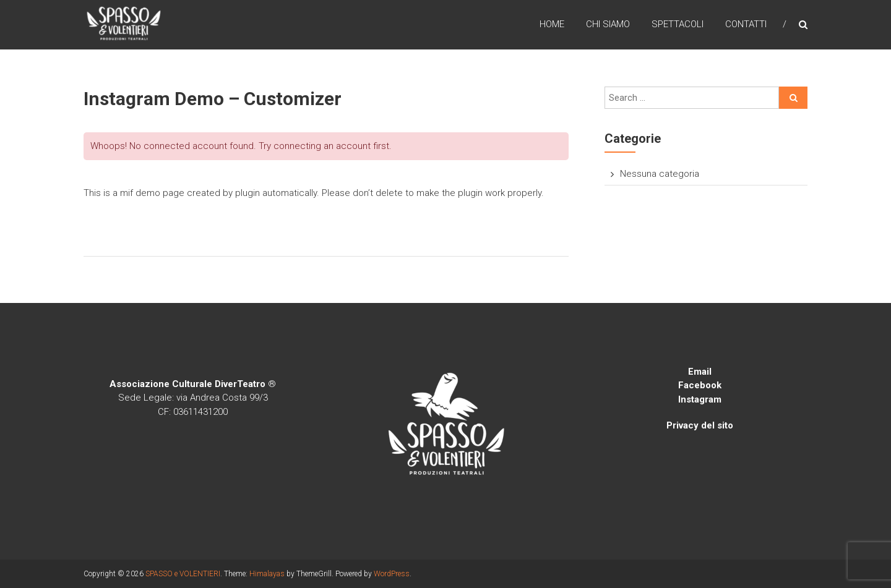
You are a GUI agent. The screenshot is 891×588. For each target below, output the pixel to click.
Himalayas (267, 574)
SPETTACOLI (678, 24)
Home (552, 24)
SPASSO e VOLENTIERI (183, 574)
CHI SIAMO (608, 24)
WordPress (392, 574)
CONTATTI (746, 24)
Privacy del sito (700, 425)
